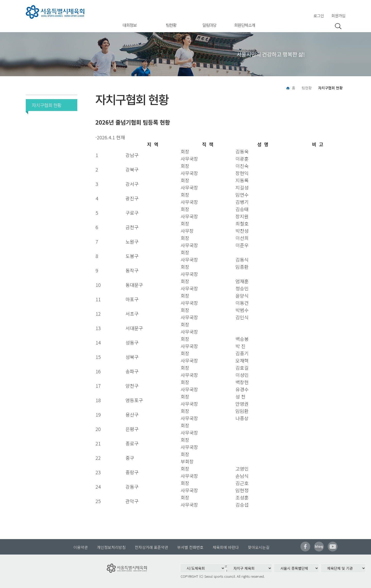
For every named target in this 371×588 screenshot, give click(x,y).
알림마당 (209, 25)
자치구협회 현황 (45, 105)
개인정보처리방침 (111, 547)
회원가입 (338, 16)
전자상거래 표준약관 (151, 547)
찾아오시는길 (259, 547)
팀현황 (171, 25)
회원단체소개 (245, 25)
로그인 (319, 16)
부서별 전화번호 (190, 547)
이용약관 (81, 547)
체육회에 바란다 (226, 547)
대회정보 (130, 25)
